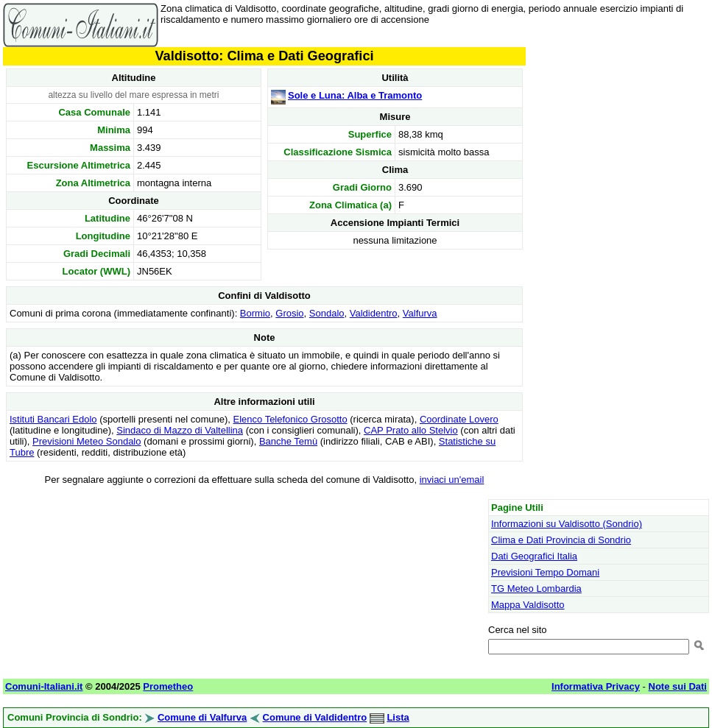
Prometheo (168, 686)
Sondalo (327, 313)
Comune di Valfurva (202, 717)
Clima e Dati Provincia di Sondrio (561, 540)
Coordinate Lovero (459, 419)
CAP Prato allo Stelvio (411, 430)
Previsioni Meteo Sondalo (87, 441)
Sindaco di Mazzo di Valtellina (180, 430)
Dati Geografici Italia (534, 556)
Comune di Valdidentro (315, 717)
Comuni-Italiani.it (44, 686)
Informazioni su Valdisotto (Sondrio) (567, 524)
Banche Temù (288, 441)
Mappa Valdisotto (528, 605)
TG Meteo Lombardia (536, 589)
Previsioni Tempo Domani (545, 572)
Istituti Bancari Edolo (53, 419)
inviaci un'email (452, 480)
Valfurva (420, 313)
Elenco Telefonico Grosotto (290, 419)
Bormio (255, 313)
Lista (398, 717)
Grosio (289, 313)
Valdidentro (374, 313)
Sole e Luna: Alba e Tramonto (355, 95)
